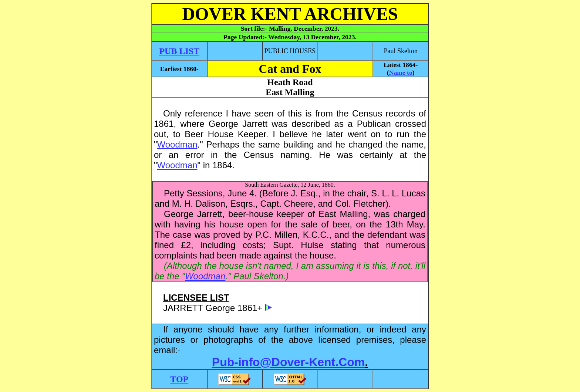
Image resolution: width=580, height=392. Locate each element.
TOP (179, 379)
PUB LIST (179, 51)
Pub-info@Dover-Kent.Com (288, 362)
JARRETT (183, 308)
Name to (401, 72)
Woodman (177, 144)
